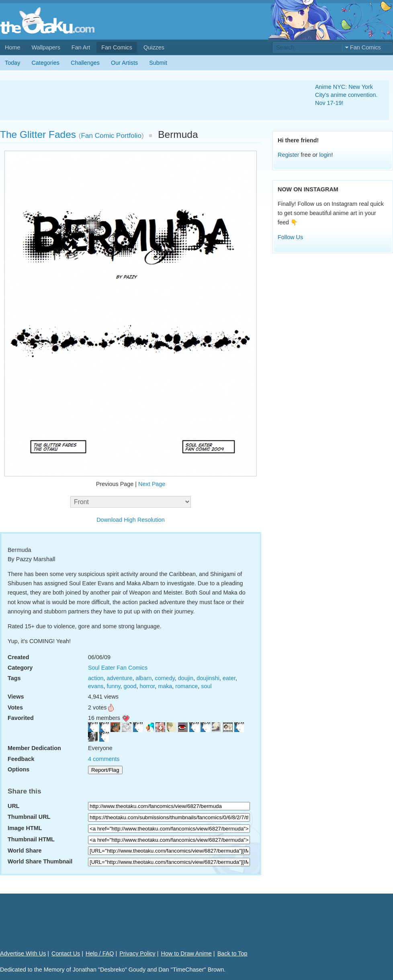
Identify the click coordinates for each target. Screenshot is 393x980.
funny (113, 686)
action (96, 678)
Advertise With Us (23, 953)
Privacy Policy (137, 953)
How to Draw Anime (186, 953)
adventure (119, 678)
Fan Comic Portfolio (111, 135)
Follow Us (290, 237)
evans (96, 686)
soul (206, 686)
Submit (158, 63)
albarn (143, 678)
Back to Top (232, 953)
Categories (45, 63)
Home (12, 47)
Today (12, 63)
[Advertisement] (148, 100)
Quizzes (154, 47)
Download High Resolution (131, 520)
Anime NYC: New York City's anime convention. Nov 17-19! (346, 95)
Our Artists (124, 63)
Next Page (152, 484)
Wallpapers (46, 47)
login (325, 155)
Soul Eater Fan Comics (118, 668)
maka (165, 686)
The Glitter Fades (38, 134)
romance (186, 686)
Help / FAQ (100, 953)
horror (147, 686)
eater (229, 678)
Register (289, 155)
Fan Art (81, 47)
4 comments (104, 759)
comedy (165, 678)
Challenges (85, 63)
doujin (186, 678)
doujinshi (208, 678)
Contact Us (66, 953)
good (130, 686)
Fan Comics (117, 47)
